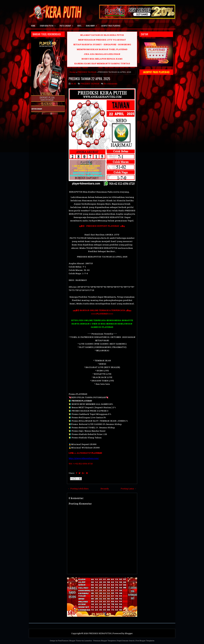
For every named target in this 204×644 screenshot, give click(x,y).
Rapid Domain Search (126, 641)
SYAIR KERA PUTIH (49, 25)
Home (33, 26)
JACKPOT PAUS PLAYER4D (111, 26)
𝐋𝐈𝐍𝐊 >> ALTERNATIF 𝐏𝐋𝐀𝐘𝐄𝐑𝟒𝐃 (85, 453)
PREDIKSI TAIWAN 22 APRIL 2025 (89, 79)
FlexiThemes (63, 641)
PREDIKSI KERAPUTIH (100, 633)
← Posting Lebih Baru (78, 489)
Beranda (105, 489)
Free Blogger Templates (145, 641)
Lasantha (88, 641)
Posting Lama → (128, 489)
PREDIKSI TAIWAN (87, 72)
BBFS (79, 26)
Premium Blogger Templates (105, 641)
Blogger (129, 633)
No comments (110, 84)
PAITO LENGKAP (67, 25)
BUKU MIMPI (92, 25)
